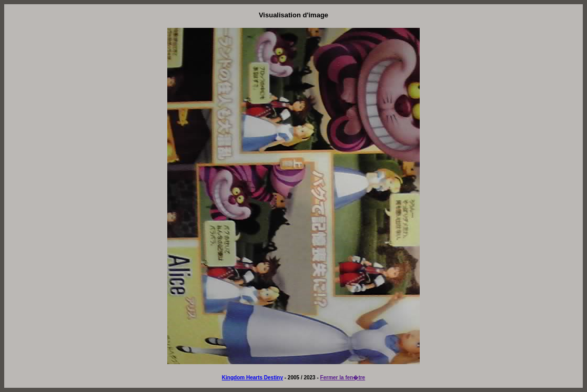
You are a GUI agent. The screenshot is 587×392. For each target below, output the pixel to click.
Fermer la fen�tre (343, 378)
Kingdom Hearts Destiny (252, 378)
